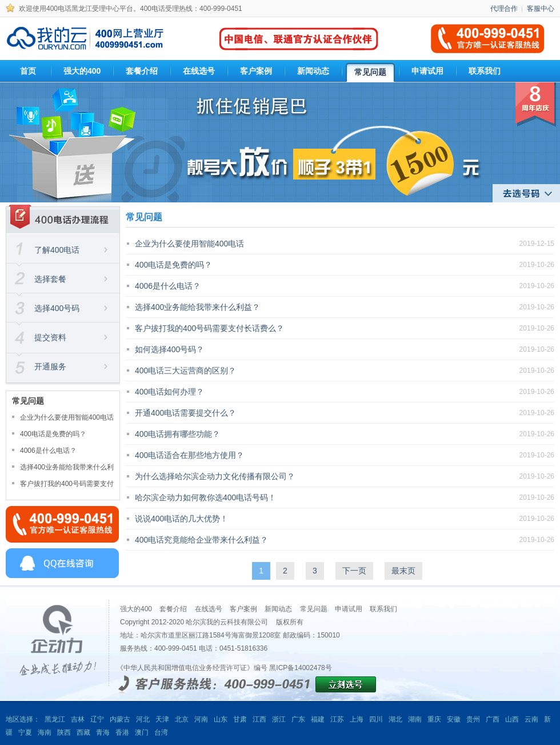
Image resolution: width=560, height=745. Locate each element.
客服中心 (541, 9)
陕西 (64, 732)
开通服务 (50, 366)
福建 (318, 719)
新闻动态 (278, 609)
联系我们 (383, 609)
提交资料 (50, 337)
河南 (201, 719)
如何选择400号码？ (169, 349)
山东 (221, 719)
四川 (376, 719)
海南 (45, 732)
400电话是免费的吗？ (53, 434)
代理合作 (504, 9)
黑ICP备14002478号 (300, 668)
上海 (357, 719)
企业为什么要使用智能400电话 (67, 417)
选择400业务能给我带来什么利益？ (197, 307)
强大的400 (136, 609)
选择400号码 (57, 308)
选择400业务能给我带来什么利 (67, 467)
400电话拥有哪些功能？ (177, 434)
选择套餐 (50, 279)
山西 (512, 719)
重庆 (434, 719)
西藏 (83, 732)
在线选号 (209, 609)
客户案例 (243, 609)
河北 (143, 719)
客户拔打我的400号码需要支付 (67, 484)
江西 (259, 719)
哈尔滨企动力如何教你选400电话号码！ (205, 497)
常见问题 (314, 609)
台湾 (161, 732)
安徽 (454, 719)
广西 (493, 719)
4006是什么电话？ (48, 451)
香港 (122, 732)
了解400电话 (57, 250)
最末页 (403, 571)
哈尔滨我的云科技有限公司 (227, 622)
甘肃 (240, 719)
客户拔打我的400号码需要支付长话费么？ (209, 328)
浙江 (279, 719)
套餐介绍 (173, 609)
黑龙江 (55, 719)
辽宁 (97, 719)
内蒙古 (120, 719)
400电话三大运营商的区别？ (185, 370)
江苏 (337, 719)
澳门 (142, 732)
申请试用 (349, 609)
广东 (298, 719)
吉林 (78, 719)
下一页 (354, 571)
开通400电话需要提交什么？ (185, 413)
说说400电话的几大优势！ (181, 519)
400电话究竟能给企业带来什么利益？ (201, 540)
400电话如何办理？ (169, 392)
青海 (103, 732)
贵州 (473, 719)
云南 (531, 719)
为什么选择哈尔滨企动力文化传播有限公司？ (215, 476)
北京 (182, 719)
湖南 (415, 719)
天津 (162, 719)
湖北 (395, 719)
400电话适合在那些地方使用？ (189, 455)
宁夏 (25, 732)
